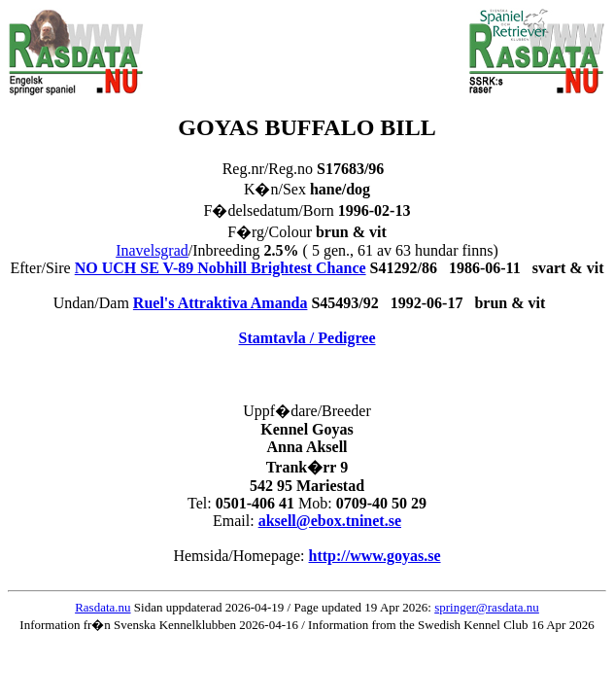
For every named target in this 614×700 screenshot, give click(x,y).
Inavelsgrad (152, 250)
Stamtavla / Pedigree (307, 338)
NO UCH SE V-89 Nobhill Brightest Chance (221, 268)
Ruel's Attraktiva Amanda (221, 303)
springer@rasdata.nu (487, 607)
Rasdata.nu (102, 607)
